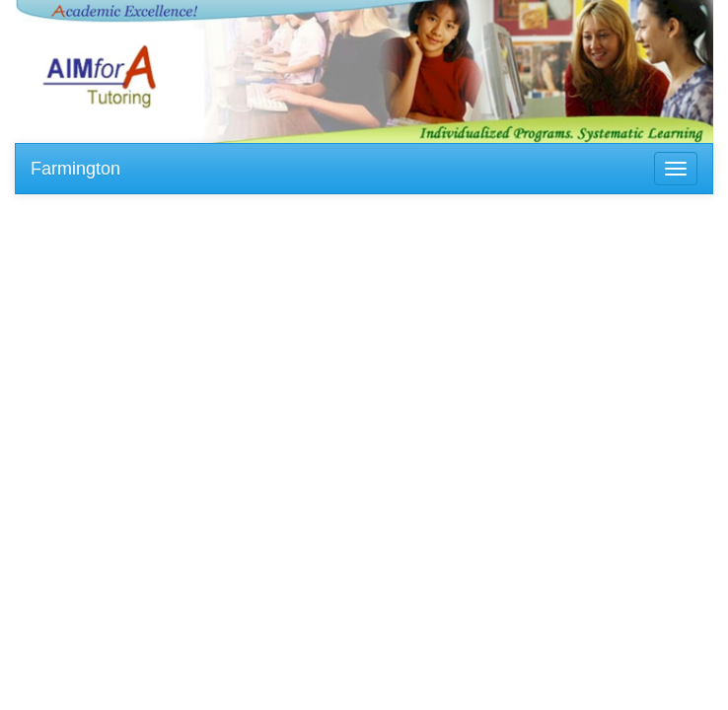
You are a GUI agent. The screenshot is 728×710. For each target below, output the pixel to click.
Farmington (75, 169)
